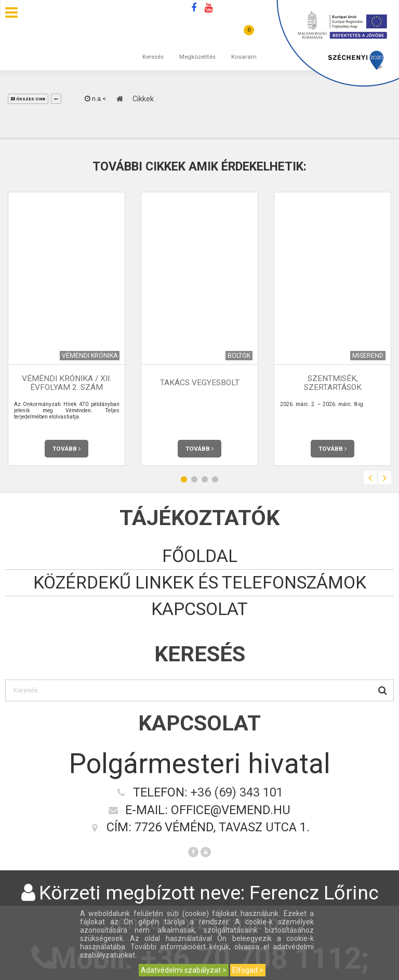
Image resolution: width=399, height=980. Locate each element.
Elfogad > (248, 970)
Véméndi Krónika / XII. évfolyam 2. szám (66, 383)
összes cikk (28, 99)
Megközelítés (197, 46)
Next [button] (385, 478)
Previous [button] (370, 478)
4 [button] (215, 479)
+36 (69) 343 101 (237, 792)
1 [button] (184, 479)
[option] (66, 329)
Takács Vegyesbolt (200, 383)
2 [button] (194, 479)
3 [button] (205, 479)
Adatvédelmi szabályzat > (184, 970)
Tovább (66, 449)
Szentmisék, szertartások (333, 383)
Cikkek (143, 99)
